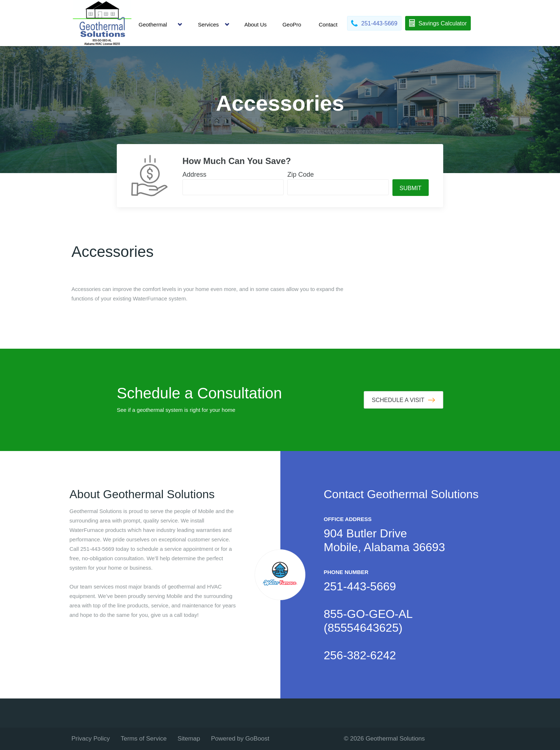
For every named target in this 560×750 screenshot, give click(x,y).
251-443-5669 (360, 586)
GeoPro (292, 24)
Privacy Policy (91, 739)
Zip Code (300, 175)
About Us (256, 24)
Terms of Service (144, 739)
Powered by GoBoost (240, 739)
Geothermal (153, 24)
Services (209, 24)
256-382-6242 (360, 655)
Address (194, 175)
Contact (328, 24)
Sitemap (189, 739)
